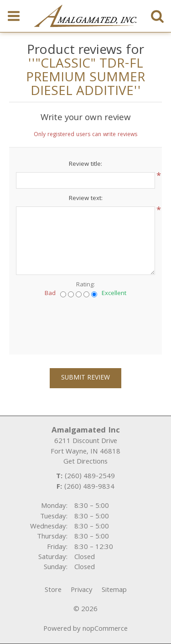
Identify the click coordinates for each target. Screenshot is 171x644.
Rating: (85, 285)
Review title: (85, 164)
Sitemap (114, 591)
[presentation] (86, 323)
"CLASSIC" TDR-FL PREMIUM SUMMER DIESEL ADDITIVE (85, 79)
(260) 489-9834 (89, 487)
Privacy (82, 591)
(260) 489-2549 (90, 477)
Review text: (86, 199)
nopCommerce (105, 629)
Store (53, 591)
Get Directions (85, 462)
